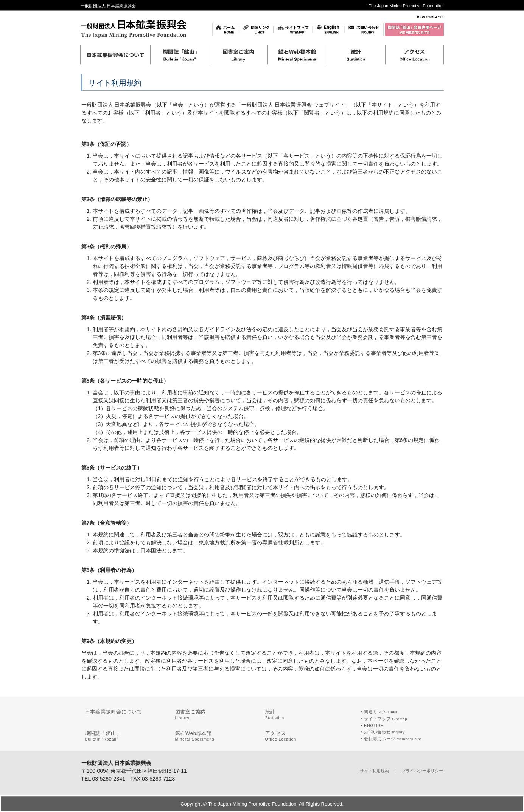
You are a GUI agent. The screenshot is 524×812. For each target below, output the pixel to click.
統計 (275, 714)
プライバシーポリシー (422, 771)
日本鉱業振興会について (114, 712)
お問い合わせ (384, 732)
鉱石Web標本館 (195, 736)
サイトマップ (386, 719)
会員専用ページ (393, 739)
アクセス (281, 736)
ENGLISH (374, 725)
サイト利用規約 (374, 771)
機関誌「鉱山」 (103, 736)
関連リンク (381, 712)
